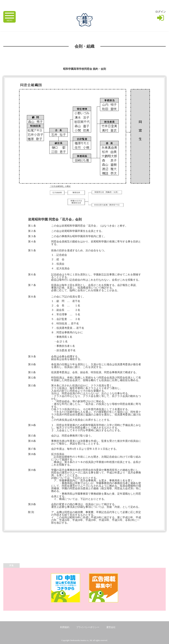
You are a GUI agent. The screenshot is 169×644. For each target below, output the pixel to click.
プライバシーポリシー (88, 627)
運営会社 (111, 627)
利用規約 (65, 627)
